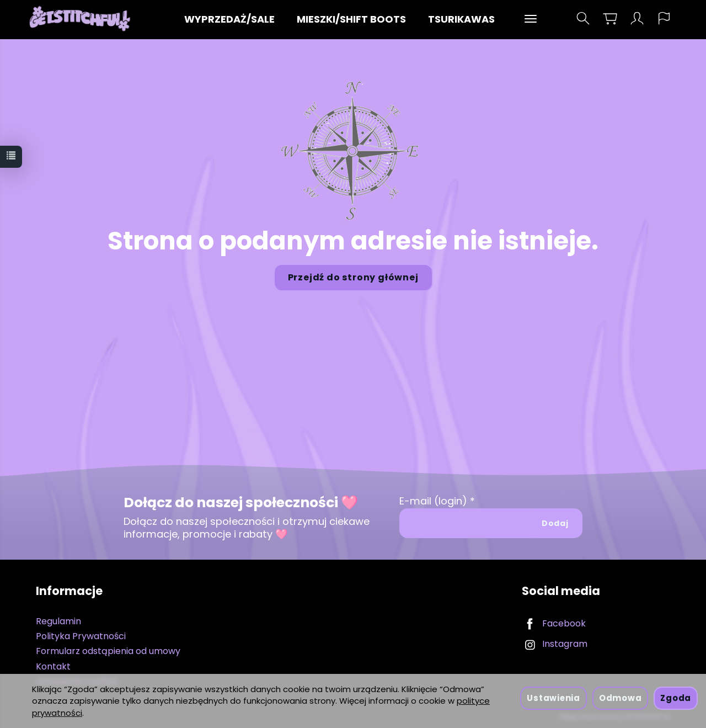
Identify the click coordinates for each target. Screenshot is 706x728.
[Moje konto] (637, 18)
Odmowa (620, 698)
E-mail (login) (433, 501)
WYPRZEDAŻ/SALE (229, 19)
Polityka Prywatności (81, 636)
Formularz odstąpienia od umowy (108, 651)
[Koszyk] (610, 18)
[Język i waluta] (664, 18)
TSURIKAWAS (461, 19)
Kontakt (53, 666)
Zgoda (676, 698)
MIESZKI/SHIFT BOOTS (351, 19)
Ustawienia (553, 698)
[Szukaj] (583, 18)
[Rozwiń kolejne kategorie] (531, 19)
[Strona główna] (82, 18)
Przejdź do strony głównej (353, 277)
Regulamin (58, 621)
